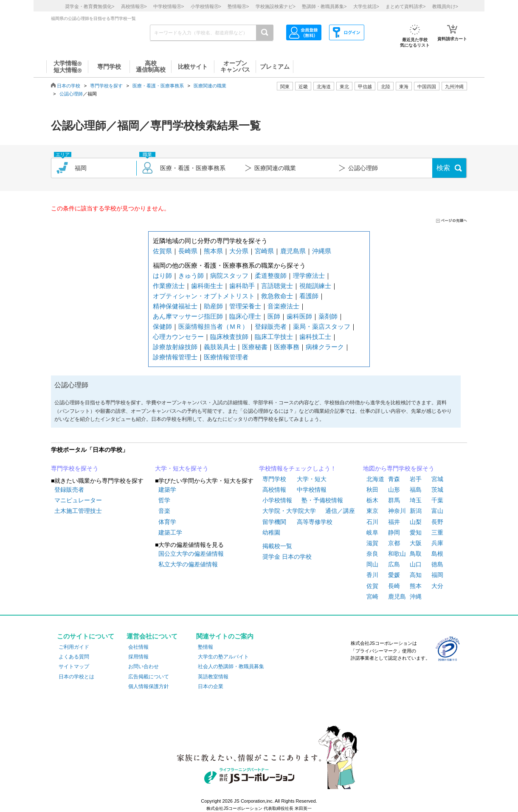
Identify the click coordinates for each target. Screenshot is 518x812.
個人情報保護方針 (149, 686)
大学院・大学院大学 (289, 511)
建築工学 (170, 532)
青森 (394, 479)
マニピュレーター (78, 500)
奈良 (372, 554)
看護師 (309, 296)
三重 (437, 532)
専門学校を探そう (75, 468)
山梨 (416, 522)
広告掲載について (149, 677)
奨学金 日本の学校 (287, 557)
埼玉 (416, 500)
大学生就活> (366, 6)
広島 (394, 564)
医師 (274, 316)
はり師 (162, 276)
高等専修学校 (315, 522)
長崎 (394, 586)
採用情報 (138, 657)
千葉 (437, 500)
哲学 (164, 500)
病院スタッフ (229, 276)
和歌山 (397, 554)
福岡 (437, 575)
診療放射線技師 (175, 347)
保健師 (162, 326)
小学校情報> (206, 6)
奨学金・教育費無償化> (90, 6)
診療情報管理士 (175, 357)
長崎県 (188, 251)
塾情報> (238, 6)
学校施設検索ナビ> (276, 6)
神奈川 (397, 511)
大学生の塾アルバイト (223, 657)
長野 (437, 522)
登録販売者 (271, 326)
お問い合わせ (144, 666)
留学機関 (274, 522)
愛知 (416, 532)
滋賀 (372, 543)
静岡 (394, 532)
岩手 (416, 479)
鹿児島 (397, 596)
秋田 (372, 490)
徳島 (437, 564)
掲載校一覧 (277, 546)
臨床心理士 (245, 316)
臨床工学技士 (274, 337)
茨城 (437, 490)
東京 (372, 511)
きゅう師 (191, 276)
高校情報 (274, 490)
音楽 (164, 511)
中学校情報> (169, 6)
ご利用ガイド (74, 647)
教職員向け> (445, 6)
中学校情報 (312, 490)
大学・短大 (312, 479)
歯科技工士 (315, 337)
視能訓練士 (315, 286)
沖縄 (416, 596)
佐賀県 (162, 251)
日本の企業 (211, 686)
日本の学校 (69, 86)
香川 (372, 575)
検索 (443, 168)
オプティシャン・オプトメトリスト (204, 296)
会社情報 (138, 647)
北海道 (324, 87)
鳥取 (416, 554)
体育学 (167, 522)
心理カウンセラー (178, 337)
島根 (437, 554)
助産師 (213, 306)
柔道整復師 (271, 276)
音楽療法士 (283, 306)
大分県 (239, 251)
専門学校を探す (106, 86)
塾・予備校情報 (322, 500)
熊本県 (213, 251)
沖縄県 (322, 251)
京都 (394, 543)
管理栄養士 (245, 306)
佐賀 (372, 586)
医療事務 (287, 347)
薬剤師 (328, 316)
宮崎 (372, 596)
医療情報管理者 (226, 357)
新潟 (416, 511)
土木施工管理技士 (78, 511)
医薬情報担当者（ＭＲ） (213, 326)
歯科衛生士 (207, 286)
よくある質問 (74, 657)
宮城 (437, 479)
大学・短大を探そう (182, 468)
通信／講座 (340, 511)
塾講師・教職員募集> (324, 6)
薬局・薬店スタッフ (322, 326)
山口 (416, 564)
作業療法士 (169, 286)
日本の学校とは (76, 677)
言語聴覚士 (277, 286)
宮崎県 (264, 251)
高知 (416, 575)
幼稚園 (271, 532)
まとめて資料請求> (405, 6)
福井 (394, 522)
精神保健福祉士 (175, 306)
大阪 (416, 543)
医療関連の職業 (210, 86)
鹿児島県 (293, 251)
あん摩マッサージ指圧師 (188, 316)
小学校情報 (277, 500)
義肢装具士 (220, 347)
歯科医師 (299, 316)
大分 (437, 586)
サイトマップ (74, 666)
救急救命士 (277, 296)
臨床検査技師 (229, 337)
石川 (372, 522)
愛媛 (394, 575)
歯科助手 (242, 286)
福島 (416, 490)
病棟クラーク (325, 347)
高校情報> (134, 6)
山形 (394, 490)
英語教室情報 (213, 677)
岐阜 (372, 532)
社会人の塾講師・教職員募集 (231, 666)
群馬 (394, 500)
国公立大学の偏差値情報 (191, 554)
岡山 (372, 564)
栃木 (372, 500)
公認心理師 (71, 94)
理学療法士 (309, 276)
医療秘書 (255, 347)
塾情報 (206, 647)
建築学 (167, 490)
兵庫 (437, 543)
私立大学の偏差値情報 (188, 564)
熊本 (416, 586)
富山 (437, 511)
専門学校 (274, 479)
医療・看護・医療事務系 (158, 86)
